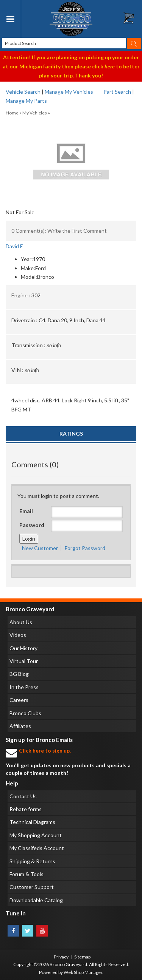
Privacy (61, 957)
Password (32, 525)
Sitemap (82, 957)
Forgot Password (85, 548)
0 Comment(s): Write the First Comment (59, 231)
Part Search (117, 92)
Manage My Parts (26, 101)
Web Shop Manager (83, 972)
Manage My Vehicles (69, 92)
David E (14, 246)
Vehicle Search (23, 92)
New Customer (40, 548)
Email (26, 511)
